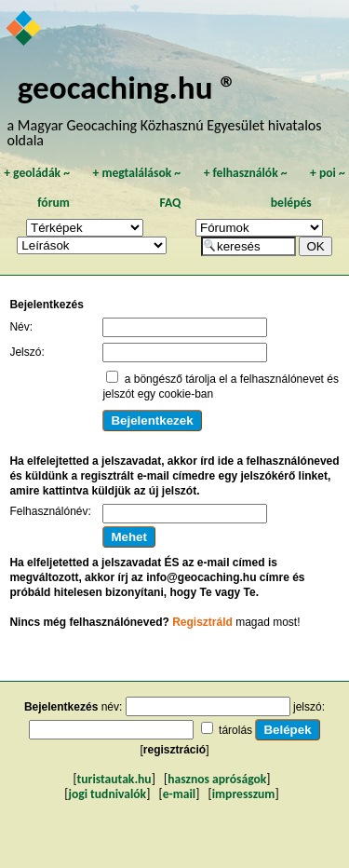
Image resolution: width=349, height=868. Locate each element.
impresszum (244, 794)
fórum (54, 203)
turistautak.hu (114, 779)
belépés (291, 203)
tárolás (235, 730)
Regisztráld (202, 622)
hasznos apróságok (217, 779)
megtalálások (136, 173)
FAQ (170, 203)
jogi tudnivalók (107, 794)
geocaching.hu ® (128, 87)
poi (328, 173)
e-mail (179, 794)
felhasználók (246, 173)
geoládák (37, 173)
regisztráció (174, 750)
